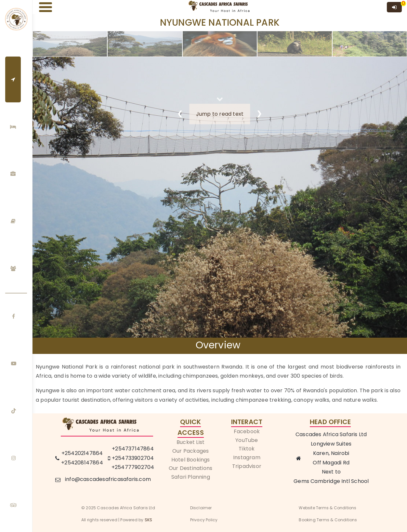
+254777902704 (133, 467)
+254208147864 (82, 463)
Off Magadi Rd (331, 463)
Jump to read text (220, 114)
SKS (149, 520)
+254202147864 (82, 453)
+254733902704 (133, 458)
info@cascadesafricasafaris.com (108, 479)
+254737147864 (133, 449)
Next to (331, 472)
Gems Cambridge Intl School (331, 481)
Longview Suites (331, 444)
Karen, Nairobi (331, 453)
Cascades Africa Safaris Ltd (331, 434)
